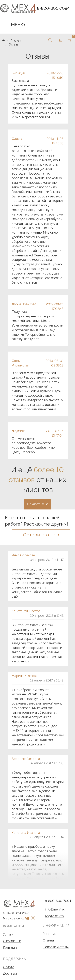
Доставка (10, 974)
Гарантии (50, 934)
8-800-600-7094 (53, 8)
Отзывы (14, 44)
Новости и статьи (56, 947)
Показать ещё (38, 504)
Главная (16, 41)
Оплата (9, 967)
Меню (15, 25)
